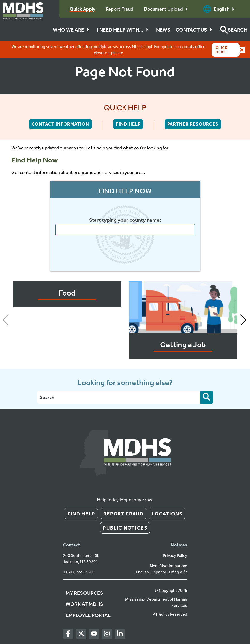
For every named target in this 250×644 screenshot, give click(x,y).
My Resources (84, 593)
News (163, 30)
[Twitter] (81, 634)
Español (159, 572)
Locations (167, 514)
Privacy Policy (175, 556)
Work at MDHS (84, 604)
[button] (234, 30)
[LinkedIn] (120, 634)
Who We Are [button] (72, 30)
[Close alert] (242, 50)
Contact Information (60, 124)
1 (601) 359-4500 (79, 572)
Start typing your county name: (125, 220)
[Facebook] (68, 634)
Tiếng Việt (178, 572)
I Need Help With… (124, 30)
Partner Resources (193, 124)
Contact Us (195, 30)
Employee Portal (88, 615)
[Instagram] (107, 634)
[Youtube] (94, 634)
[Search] (119, 397)
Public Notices (125, 528)
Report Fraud (123, 514)
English (220, 9)
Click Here (222, 50)
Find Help (128, 124)
